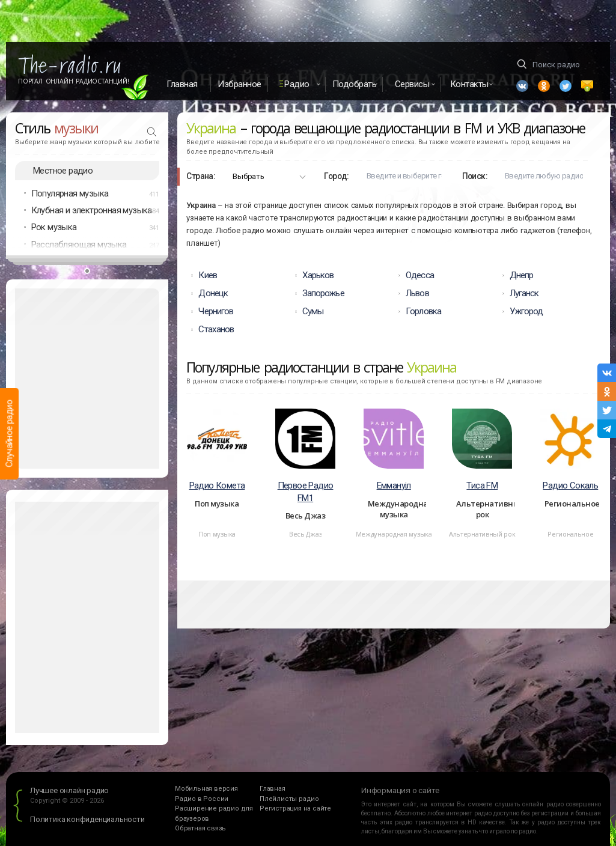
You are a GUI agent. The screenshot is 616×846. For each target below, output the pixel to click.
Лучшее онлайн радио (69, 791)
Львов (417, 293)
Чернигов (216, 311)
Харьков (318, 276)
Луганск (524, 293)
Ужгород (526, 311)
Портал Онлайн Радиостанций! (74, 81)
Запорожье (323, 293)
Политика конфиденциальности (87, 820)
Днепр (522, 276)
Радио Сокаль (570, 485)
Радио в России (202, 799)
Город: (336, 176)
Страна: (201, 176)
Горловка (423, 311)
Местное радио (63, 171)
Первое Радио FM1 (306, 492)
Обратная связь (200, 829)
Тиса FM (482, 485)
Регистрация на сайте (295, 809)
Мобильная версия (206, 789)
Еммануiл (394, 485)
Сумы (313, 311)
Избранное (239, 84)
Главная (182, 84)
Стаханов (216, 329)
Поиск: (475, 176)
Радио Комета (217, 485)
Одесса (420, 276)
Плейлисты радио (289, 799)
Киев (207, 276)
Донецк (213, 293)
